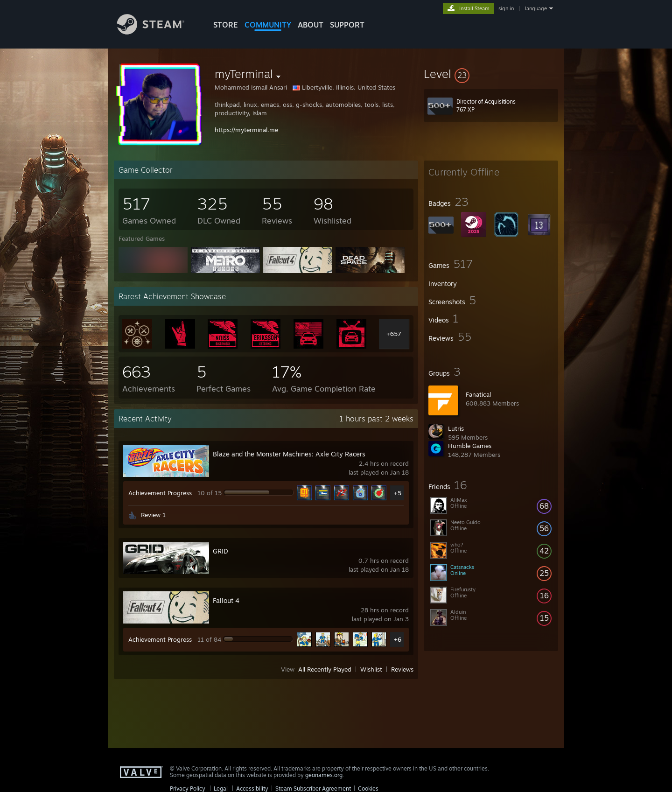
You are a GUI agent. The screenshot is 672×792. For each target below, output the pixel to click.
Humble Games (470, 446)
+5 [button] (398, 493)
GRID (220, 551)
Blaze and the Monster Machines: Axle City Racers (289, 454)
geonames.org (324, 775)
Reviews (402, 669)
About (311, 25)
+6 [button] (398, 639)
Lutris (456, 428)
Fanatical (478, 394)
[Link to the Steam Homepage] (158, 32)
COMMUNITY (268, 25)
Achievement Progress (160, 493)
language (536, 8)
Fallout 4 (226, 600)
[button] (491, 74)
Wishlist (371, 669)
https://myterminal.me (246, 130)
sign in (506, 8)
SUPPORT (347, 25)
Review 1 (153, 515)
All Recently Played (325, 669)
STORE (226, 25)
